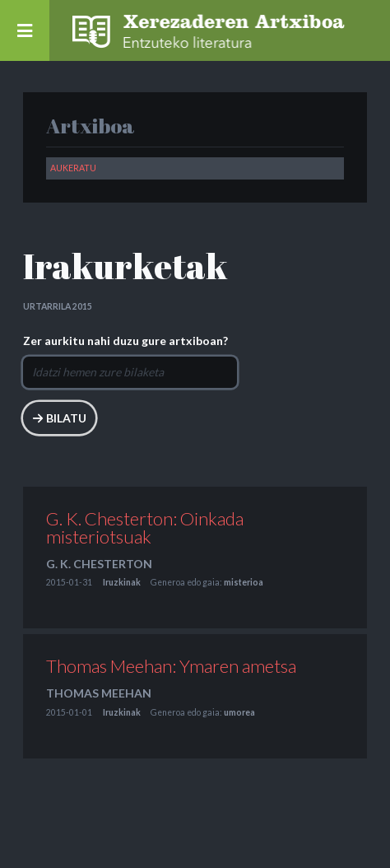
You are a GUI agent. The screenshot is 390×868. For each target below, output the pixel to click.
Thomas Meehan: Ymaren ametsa (171, 666)
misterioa (244, 582)
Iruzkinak (122, 582)
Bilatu (66, 418)
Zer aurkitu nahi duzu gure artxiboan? (125, 341)
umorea (239, 712)
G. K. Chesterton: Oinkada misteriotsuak (145, 527)
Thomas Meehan (99, 693)
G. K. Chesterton (99, 564)
